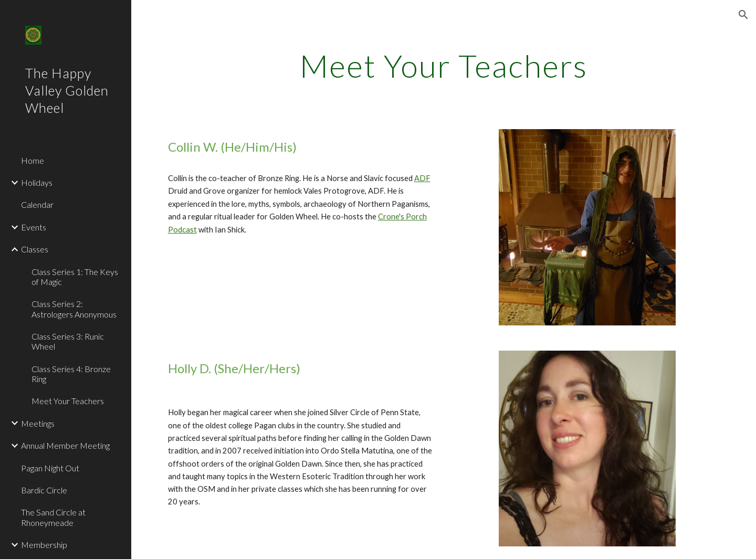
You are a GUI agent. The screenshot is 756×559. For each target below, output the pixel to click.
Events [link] (34, 227)
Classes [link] (35, 249)
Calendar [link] (37, 204)
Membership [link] (44, 545)
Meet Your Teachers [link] (68, 401)
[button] (743, 15)
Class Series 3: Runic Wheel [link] (68, 341)
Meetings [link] (38, 423)
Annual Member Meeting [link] (65, 445)
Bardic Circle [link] (44, 490)
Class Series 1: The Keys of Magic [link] (75, 277)
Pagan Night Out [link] (50, 468)
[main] (444, 66)
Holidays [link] (37, 182)
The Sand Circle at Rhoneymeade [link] (53, 517)
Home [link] (33, 160)
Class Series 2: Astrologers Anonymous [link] (74, 309)
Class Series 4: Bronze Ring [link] (71, 374)
